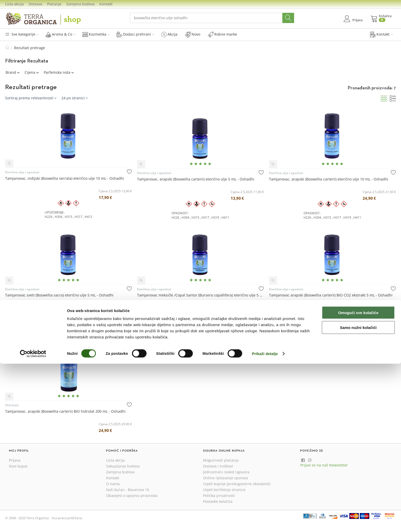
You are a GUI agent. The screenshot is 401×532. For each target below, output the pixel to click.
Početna (7, 48)
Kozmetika (96, 34)
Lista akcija (14, 4)
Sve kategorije (22, 34)
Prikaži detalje (265, 522)
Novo (193, 34)
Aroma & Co (60, 34)
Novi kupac (18, 466)
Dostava (35, 4)
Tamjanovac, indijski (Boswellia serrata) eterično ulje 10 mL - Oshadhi (65, 178)
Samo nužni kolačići (358, 496)
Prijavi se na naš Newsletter (324, 465)
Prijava (15, 460)
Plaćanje (54, 4)
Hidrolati (12, 405)
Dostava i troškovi (218, 466)
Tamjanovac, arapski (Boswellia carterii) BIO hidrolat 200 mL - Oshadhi (65, 411)
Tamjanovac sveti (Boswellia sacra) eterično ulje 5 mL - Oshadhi (59, 295)
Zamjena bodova (80, 4)
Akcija (169, 34)
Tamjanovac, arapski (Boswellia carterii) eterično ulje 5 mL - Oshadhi (196, 179)
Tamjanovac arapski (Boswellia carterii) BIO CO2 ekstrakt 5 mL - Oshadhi (331, 295)
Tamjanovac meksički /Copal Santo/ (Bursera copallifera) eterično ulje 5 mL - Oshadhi (201, 295)
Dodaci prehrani (135, 34)
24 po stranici (74, 98)
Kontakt (106, 4)
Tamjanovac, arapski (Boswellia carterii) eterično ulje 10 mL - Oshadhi (329, 179)
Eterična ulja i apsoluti (22, 172)
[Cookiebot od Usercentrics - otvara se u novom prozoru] (33, 522)
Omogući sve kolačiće (358, 481)
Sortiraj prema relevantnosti (31, 98)
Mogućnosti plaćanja (221, 460)
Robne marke (222, 34)
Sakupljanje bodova (123, 466)
